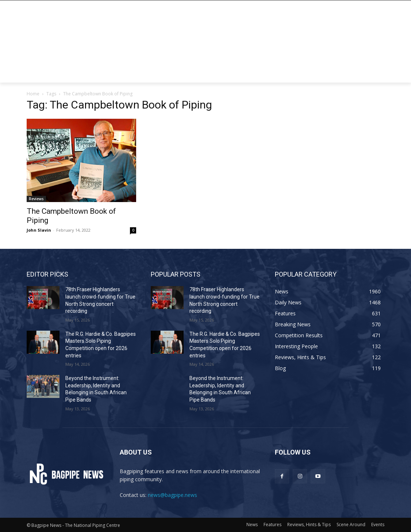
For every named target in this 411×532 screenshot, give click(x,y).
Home (33, 94)
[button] (376, 74)
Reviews (36, 199)
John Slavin (39, 230)
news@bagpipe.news (172, 495)
